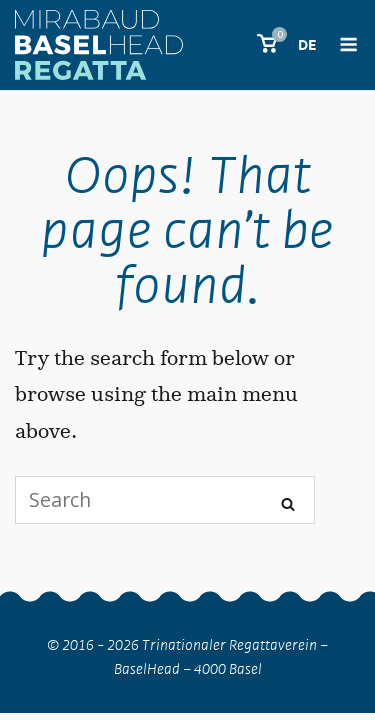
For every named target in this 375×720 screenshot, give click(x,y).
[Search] (288, 501)
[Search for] (165, 500)
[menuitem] (307, 49)
